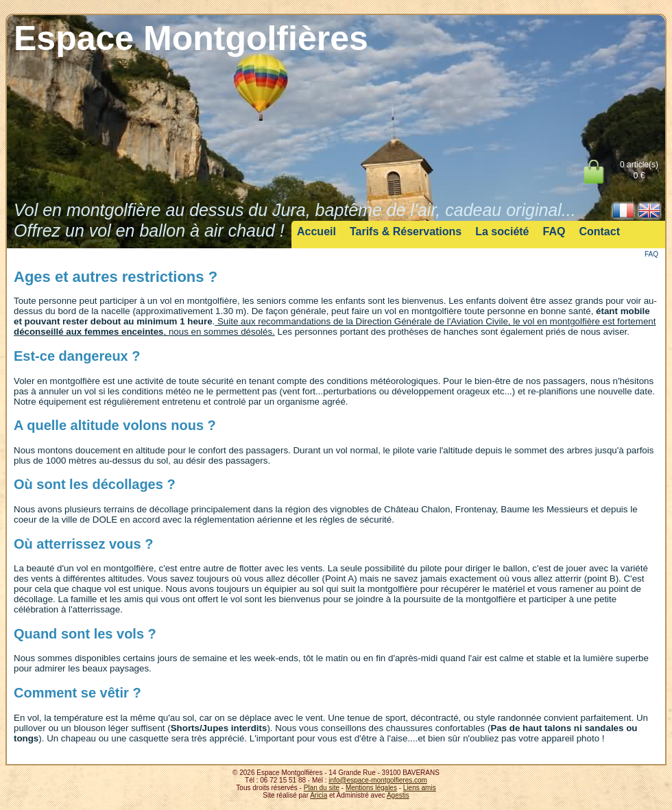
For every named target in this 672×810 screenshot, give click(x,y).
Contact (599, 231)
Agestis (398, 795)
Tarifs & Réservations (406, 231)
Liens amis (420, 788)
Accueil (316, 231)
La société (502, 231)
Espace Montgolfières (191, 38)
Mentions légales (371, 788)
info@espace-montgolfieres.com (378, 780)
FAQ (554, 231)
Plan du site (322, 788)
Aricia (319, 795)
